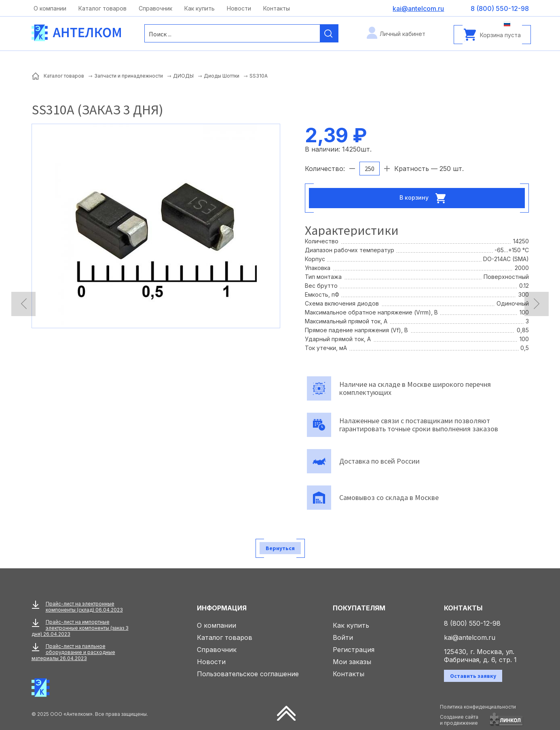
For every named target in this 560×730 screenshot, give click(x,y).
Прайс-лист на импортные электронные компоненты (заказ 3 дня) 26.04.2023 (80, 628)
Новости (239, 8)
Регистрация (354, 650)
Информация (222, 608)
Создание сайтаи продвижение (459, 720)
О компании (50, 8)
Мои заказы (352, 662)
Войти (343, 637)
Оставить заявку (473, 676)
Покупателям (359, 608)
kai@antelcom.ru (470, 637)
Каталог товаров (102, 8)
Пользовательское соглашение (248, 674)
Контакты (277, 8)
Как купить (200, 8)
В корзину (425, 198)
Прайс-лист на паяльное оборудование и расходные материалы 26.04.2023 (73, 652)
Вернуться (280, 548)
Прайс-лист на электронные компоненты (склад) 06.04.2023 (84, 607)
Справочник (155, 8)
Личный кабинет (403, 34)
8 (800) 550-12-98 (472, 623)
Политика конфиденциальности (478, 707)
